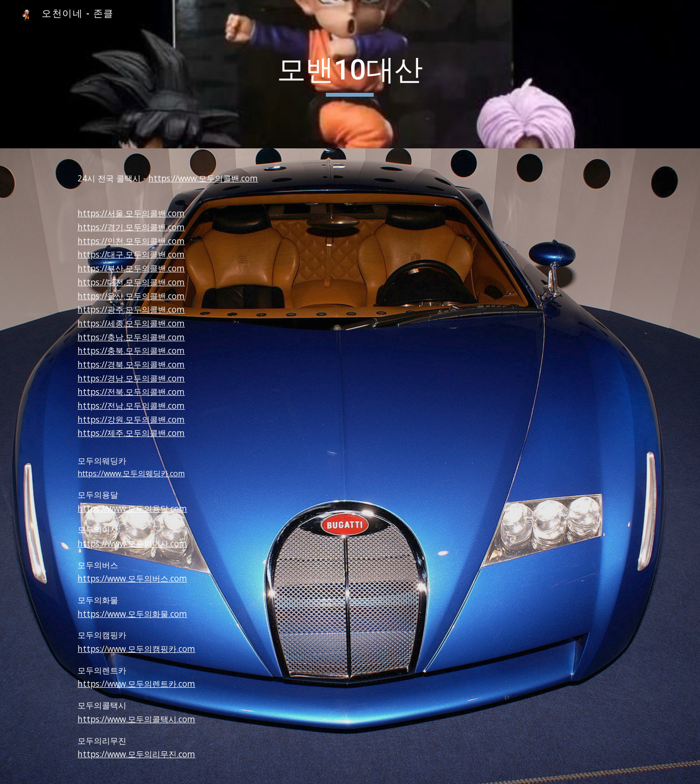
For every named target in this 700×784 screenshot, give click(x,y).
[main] (350, 74)
